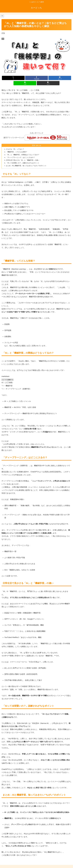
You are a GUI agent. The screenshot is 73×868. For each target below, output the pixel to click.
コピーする (5, 380)
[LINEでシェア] (25, 83)
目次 (34, 145)
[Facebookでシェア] (36, 78)
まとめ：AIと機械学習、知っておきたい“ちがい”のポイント (27, 166)
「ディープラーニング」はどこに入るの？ (21, 157)
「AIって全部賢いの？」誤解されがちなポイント (23, 163)
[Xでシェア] (13, 78)
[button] (48, 83)
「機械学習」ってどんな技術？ (17, 152)
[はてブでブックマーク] (60, 78)
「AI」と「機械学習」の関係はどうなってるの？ (23, 155)
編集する (11, 380)
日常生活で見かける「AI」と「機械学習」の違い (23, 160)
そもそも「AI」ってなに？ (15, 149)
